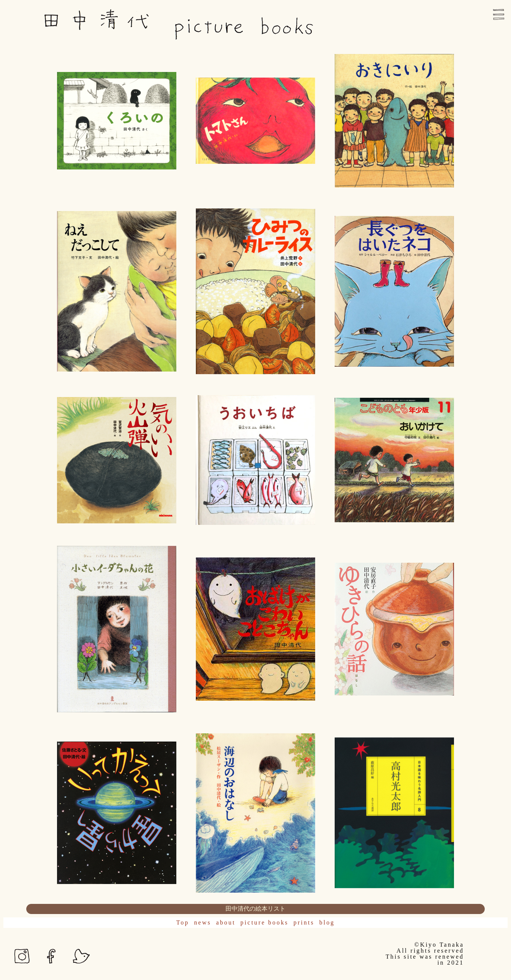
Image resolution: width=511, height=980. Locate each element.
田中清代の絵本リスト (255, 909)
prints (304, 922)
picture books (265, 922)
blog (327, 922)
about (226, 922)
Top (183, 922)
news (203, 922)
